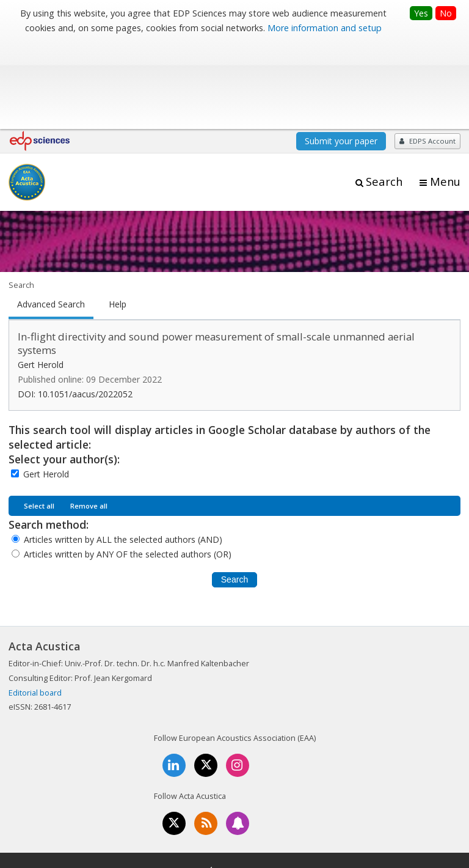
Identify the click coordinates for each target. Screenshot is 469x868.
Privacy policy (274, 820)
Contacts (217, 820)
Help (118, 217)
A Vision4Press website (424, 852)
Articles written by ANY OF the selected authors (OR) (128, 467)
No (446, 13)
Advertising (336, 820)
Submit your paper (341, 53)
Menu (445, 94)
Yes (421, 13)
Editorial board (35, 605)
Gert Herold (46, 387)
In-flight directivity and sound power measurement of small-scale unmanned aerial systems (216, 256)
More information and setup (325, 28)
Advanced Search (51, 217)
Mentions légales (153, 820)
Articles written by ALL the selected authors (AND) (123, 452)
